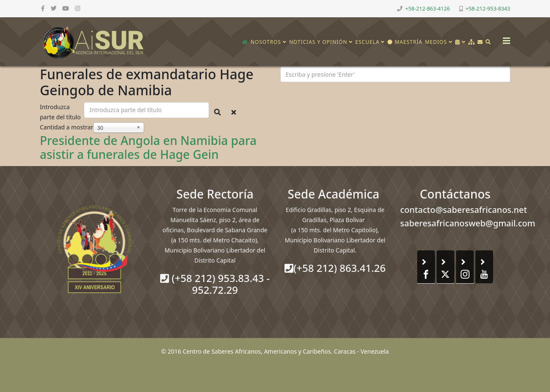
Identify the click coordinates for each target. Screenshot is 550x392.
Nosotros (266, 42)
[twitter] (54, 8)
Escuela (367, 42)
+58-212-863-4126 (428, 9)
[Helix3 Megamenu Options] (504, 38)
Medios (436, 42)
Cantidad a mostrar (67, 127)
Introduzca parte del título (61, 112)
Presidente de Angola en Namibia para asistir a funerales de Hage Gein (148, 148)
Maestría (405, 42)
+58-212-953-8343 (488, 9)
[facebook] (43, 8)
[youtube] (66, 8)
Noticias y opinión (318, 42)
